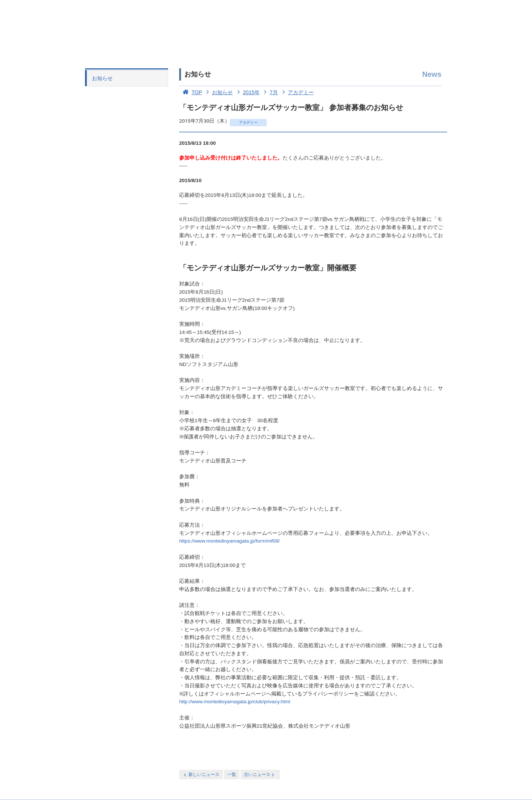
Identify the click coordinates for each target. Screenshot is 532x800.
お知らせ (102, 78)
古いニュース (260, 775)
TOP (191, 92)
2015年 (247, 92)
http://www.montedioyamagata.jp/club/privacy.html (235, 702)
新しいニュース (201, 775)
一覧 (232, 775)
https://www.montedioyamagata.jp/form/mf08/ (229, 541)
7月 (270, 92)
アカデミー (297, 92)
